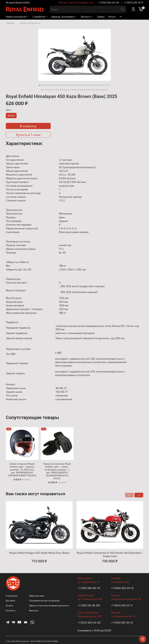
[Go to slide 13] (64, 85)
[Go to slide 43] (56, 90)
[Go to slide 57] (85, 90)
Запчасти (87, 17)
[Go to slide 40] (50, 90)
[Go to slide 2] (42, 85)
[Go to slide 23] (85, 85)
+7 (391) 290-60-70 (89, 588)
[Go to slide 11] (60, 85)
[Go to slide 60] (91, 90)
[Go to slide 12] (62, 85)
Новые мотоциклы (17, 17)
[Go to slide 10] (58, 85)
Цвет (9, 110)
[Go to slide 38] (46, 90)
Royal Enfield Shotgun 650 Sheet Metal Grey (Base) (39, 553)
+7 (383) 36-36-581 (89, 605)
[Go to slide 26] (91, 85)
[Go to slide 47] (64, 90)
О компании (12, 596)
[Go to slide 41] (52, 90)
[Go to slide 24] (87, 85)
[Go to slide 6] (50, 85)
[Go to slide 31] (101, 85)
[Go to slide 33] (105, 85)
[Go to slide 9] (56, 85)
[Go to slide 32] (103, 85)
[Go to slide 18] (74, 85)
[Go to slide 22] (83, 85)
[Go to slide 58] (87, 90)
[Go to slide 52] (74, 90)
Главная (10, 23)
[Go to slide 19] (77, 85)
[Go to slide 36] (42, 90)
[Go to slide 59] (89, 90)
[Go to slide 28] (95, 85)
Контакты (11, 610)
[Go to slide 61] (93, 90)
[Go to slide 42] (54, 90)
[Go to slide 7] (52, 85)
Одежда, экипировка (64, 17)
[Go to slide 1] (40, 85)
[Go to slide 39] (48, 90)
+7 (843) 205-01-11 (133, 2)
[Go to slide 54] (79, 90)
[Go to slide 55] (81, 90)
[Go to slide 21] (81, 85)
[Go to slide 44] (58, 90)
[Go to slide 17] (72, 85)
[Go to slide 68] (107, 90)
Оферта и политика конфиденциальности (49, 605)
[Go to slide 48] (66, 90)
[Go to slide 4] (46, 85)
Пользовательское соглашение (44, 601)
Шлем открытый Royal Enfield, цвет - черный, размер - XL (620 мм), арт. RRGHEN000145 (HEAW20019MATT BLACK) (22, 469)
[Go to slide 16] (70, 85)
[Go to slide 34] (107, 85)
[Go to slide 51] (72, 90)
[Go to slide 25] (89, 85)
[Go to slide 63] (97, 90)
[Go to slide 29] (97, 85)
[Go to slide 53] (77, 90)
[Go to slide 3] (44, 85)
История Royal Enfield (18, 2)
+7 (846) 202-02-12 (122, 588)
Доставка (10, 601)
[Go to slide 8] (54, 85)
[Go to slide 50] (70, 90)
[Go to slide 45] (60, 90)
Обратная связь (37, 596)
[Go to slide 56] (83, 90)
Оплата (9, 605)
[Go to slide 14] (66, 85)
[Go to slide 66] (103, 90)
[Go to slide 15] (68, 85)
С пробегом (40, 17)
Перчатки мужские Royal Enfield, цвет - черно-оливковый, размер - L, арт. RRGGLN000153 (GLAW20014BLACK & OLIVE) (57, 471)
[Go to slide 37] (44, 90)
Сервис (101, 17)
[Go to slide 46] (62, 90)
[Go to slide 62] (95, 90)
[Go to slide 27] (93, 85)
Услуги (112, 17)
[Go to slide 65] (101, 90)
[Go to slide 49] (68, 90)
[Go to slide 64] (99, 90)
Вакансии (34, 610)
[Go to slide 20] (79, 85)
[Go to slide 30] (99, 85)
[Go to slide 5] (48, 85)
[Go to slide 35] (109, 85)
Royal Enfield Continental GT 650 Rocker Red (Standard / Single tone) (110, 554)
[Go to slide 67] (105, 90)
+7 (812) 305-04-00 (109, 2)
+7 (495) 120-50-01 (122, 622)
